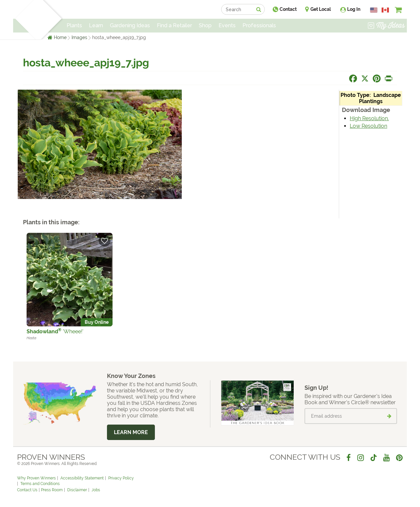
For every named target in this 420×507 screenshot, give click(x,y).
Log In (354, 9)
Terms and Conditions (40, 484)
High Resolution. (369, 118)
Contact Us (27, 490)
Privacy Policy (121, 478)
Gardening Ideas (130, 25)
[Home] (25, 20)
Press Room (52, 490)
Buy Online (97, 322)
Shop (205, 25)
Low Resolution (368, 126)
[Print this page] (388, 78)
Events (227, 25)
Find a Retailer (174, 25)
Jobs (96, 490)
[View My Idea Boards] (386, 26)
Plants (74, 25)
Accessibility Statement (82, 478)
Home (60, 37)
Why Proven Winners (36, 478)
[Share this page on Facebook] (353, 78)
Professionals (259, 25)
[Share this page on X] (365, 78)
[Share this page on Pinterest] (377, 78)
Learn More (131, 432)
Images (79, 37)
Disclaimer (77, 490)
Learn (96, 25)
